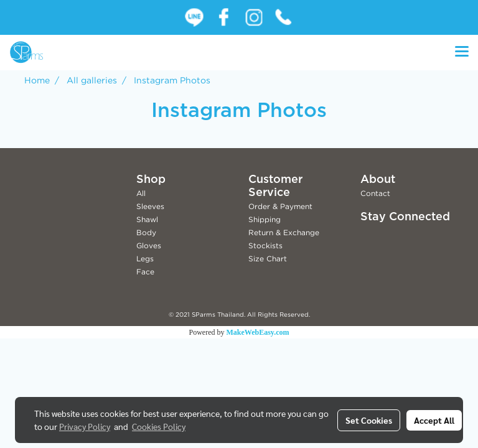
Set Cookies (369, 420)
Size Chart (268, 259)
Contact (375, 193)
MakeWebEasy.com (258, 332)
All (141, 193)
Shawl (147, 219)
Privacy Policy (85, 426)
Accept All (434, 420)
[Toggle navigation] (462, 52)
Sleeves (150, 206)
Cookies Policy (159, 426)
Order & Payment (280, 206)
